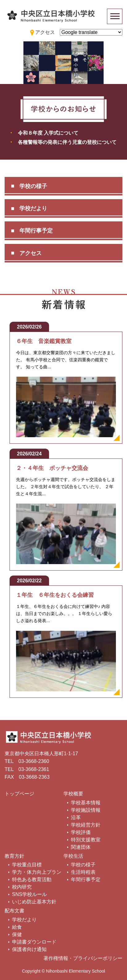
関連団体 (81, 847)
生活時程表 (83, 872)
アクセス (31, 253)
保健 (17, 934)
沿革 (76, 817)
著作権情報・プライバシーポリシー (83, 958)
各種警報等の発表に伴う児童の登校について (67, 142)
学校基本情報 (86, 803)
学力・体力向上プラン (37, 872)
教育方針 (14, 856)
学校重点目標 (27, 865)
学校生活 (73, 856)
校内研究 (22, 887)
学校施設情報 (86, 810)
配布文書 (14, 911)
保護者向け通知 (29, 949)
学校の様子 (33, 186)
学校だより (33, 208)
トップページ (19, 794)
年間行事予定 (36, 231)
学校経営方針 (86, 825)
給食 (17, 927)
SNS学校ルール (29, 894)
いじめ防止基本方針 (34, 902)
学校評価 (81, 832)
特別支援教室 (86, 840)
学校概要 (73, 794)
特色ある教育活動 (32, 879)
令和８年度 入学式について (48, 133)
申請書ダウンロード (34, 942)
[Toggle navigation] (115, 16)
